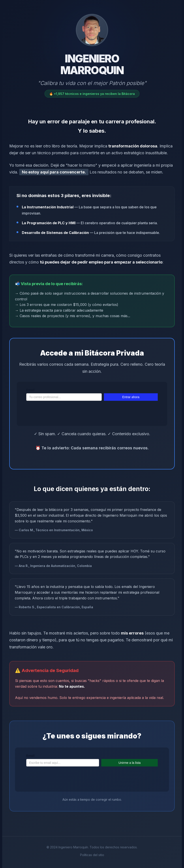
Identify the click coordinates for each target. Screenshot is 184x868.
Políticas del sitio (92, 855)
